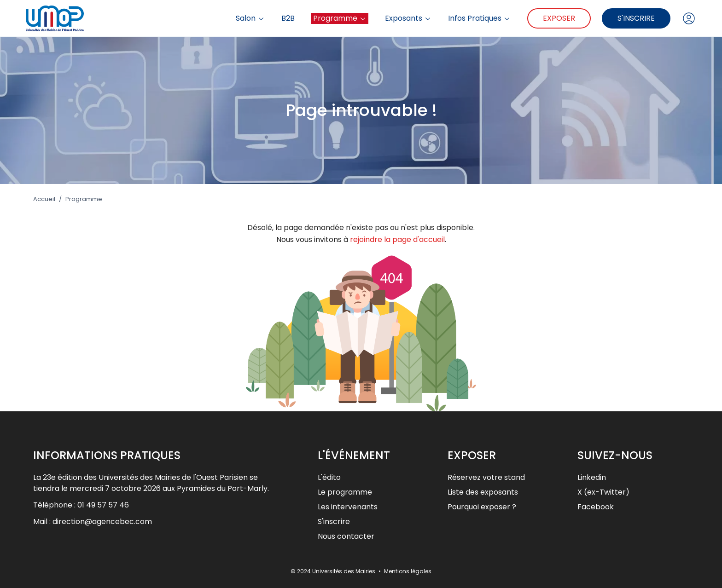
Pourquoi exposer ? (482, 507)
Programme (340, 18)
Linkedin (592, 477)
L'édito (329, 477)
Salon (250, 18)
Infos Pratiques (479, 18)
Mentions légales (408, 571)
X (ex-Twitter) (603, 492)
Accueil (44, 199)
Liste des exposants (483, 492)
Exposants (408, 18)
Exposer (559, 18)
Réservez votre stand (486, 477)
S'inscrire (636, 18)
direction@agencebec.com (102, 522)
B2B (288, 18)
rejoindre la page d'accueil (397, 239)
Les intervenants (348, 507)
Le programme (345, 492)
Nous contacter (346, 536)
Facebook (596, 507)
